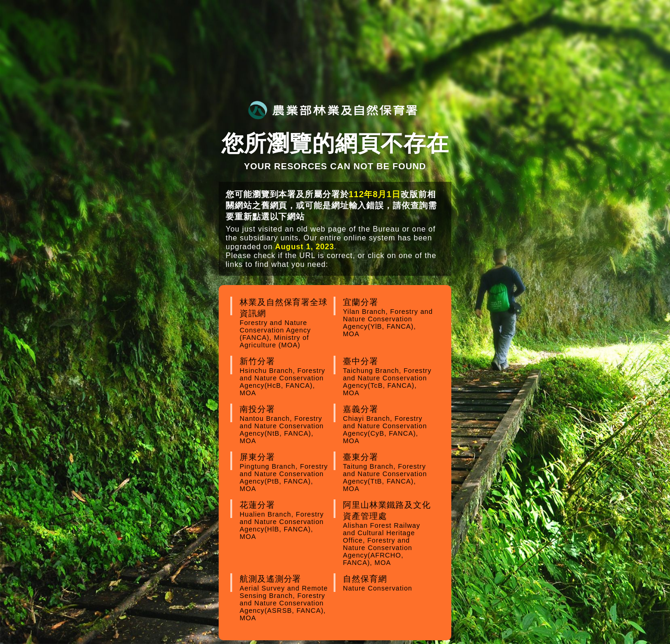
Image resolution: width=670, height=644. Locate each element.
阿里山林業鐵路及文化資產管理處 (389, 533)
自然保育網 (389, 583)
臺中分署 (389, 377)
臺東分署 (389, 472)
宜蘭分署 (389, 318)
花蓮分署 (285, 520)
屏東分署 (285, 472)
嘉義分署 (389, 425)
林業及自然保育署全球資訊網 (285, 323)
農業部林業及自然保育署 (333, 110)
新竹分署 (285, 377)
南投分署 (285, 425)
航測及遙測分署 (285, 598)
